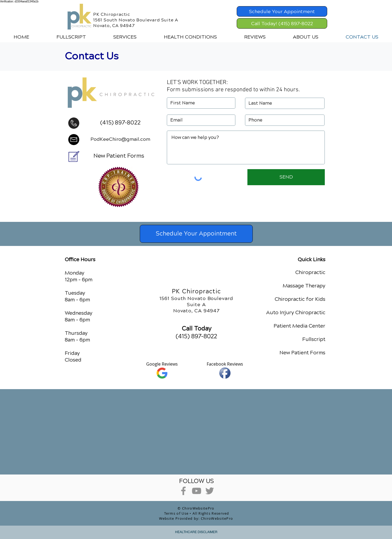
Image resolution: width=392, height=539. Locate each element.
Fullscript (314, 339)
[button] (125, 37)
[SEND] (286, 177)
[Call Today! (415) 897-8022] (282, 23)
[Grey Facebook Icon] (183, 491)
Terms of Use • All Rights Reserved (197, 513)
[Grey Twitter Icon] (210, 491)
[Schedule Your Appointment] (282, 11)
